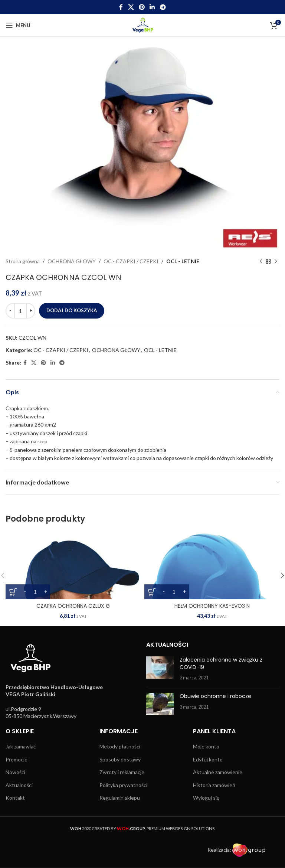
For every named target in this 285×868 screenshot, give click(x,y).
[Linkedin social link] (152, 7)
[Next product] (276, 261)
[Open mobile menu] (18, 25)
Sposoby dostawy (120, 759)
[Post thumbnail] (160, 669)
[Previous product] (261, 261)
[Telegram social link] (163, 7)
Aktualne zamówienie (218, 772)
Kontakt (15, 798)
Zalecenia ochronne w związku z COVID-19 (221, 663)
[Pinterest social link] (142, 7)
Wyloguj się (206, 798)
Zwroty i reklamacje (122, 772)
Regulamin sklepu (120, 798)
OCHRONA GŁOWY (72, 261)
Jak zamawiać (21, 746)
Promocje (17, 759)
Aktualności (19, 785)
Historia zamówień (214, 785)
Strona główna (23, 261)
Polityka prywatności (123, 785)
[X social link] (131, 7)
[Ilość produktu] (20, 311)
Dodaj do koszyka (72, 310)
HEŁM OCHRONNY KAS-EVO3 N (212, 606)
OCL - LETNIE (183, 261)
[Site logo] (143, 25)
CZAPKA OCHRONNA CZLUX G (73, 606)
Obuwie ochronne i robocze (215, 696)
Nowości (15, 772)
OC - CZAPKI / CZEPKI (131, 261)
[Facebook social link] (121, 7)
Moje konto (206, 746)
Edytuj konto (208, 759)
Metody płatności (120, 746)
